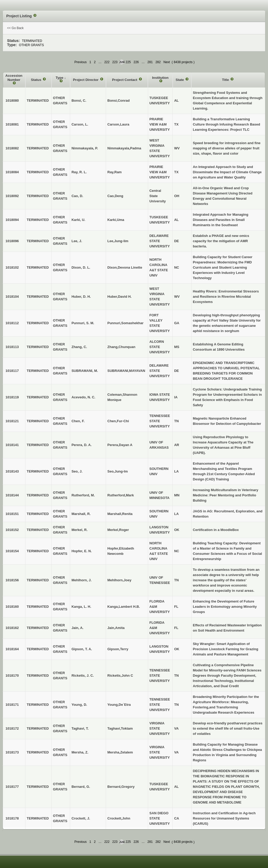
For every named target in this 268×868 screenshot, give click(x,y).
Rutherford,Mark (121, 495)
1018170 (12, 676)
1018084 (12, 172)
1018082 (12, 148)
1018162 (12, 628)
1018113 (12, 347)
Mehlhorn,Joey (119, 580)
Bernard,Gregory (121, 787)
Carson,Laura (118, 124)
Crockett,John (119, 818)
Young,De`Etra (119, 705)
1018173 (12, 752)
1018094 (12, 220)
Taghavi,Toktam (120, 728)
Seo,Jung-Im (118, 471)
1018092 (12, 196)
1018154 (12, 551)
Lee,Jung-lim (118, 241)
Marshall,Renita (120, 514)
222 (107, 62)
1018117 (12, 371)
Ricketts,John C (120, 676)
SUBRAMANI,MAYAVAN (126, 371)
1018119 (12, 397)
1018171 (12, 705)
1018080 (12, 101)
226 (136, 62)
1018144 (12, 495)
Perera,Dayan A (120, 445)
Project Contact (125, 80)
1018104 (12, 297)
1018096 (12, 241)
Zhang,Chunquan (121, 347)
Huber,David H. (119, 297)
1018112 (12, 323)
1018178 (12, 818)
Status (37, 80)
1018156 (12, 580)
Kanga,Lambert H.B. (124, 607)
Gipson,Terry (118, 649)
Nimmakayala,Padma (124, 148)
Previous (80, 62)
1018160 (12, 607)
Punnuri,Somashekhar (125, 323)
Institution (160, 78)
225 (128, 62)
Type (60, 78)
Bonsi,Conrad (118, 101)
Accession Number (14, 78)
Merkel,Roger (118, 530)
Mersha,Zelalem (120, 752)
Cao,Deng (115, 196)
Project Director (86, 80)
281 (150, 62)
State (180, 80)
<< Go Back (15, 28)
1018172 (12, 728)
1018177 (12, 787)
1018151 (12, 514)
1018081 (12, 124)
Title (226, 80)
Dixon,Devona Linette (125, 267)
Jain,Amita (116, 628)
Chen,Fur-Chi (118, 421)
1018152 (12, 530)
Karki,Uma (116, 220)
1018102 (12, 267)
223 (115, 62)
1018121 (12, 421)
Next (167, 62)
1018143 (12, 471)
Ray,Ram (115, 172)
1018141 (12, 445)
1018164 (12, 649)
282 (158, 62)
